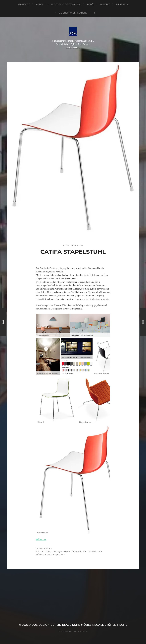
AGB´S (91, 4)
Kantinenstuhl (80, 552)
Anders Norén (79, 632)
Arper (40, 552)
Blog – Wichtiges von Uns (66, 4)
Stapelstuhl (59, 555)
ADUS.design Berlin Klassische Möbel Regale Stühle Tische (78, 625)
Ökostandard (44, 555)
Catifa (49, 552)
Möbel (39, 4)
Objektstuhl (96, 552)
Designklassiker (62, 552)
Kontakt (105, 4)
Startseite (24, 4)
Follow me (41, 539)
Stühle (49, 549)
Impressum (122, 4)
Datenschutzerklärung (73, 13)
